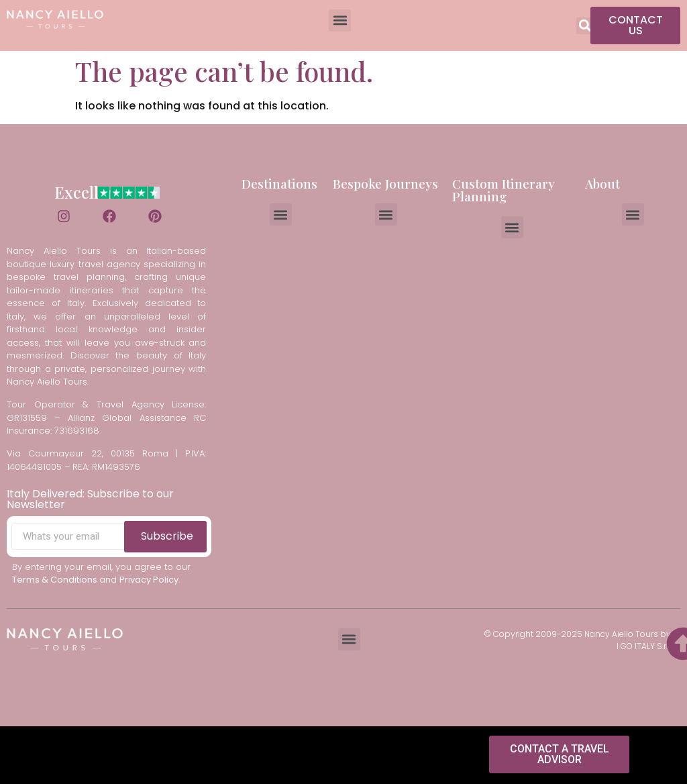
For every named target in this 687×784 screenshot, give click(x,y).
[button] (340, 20)
